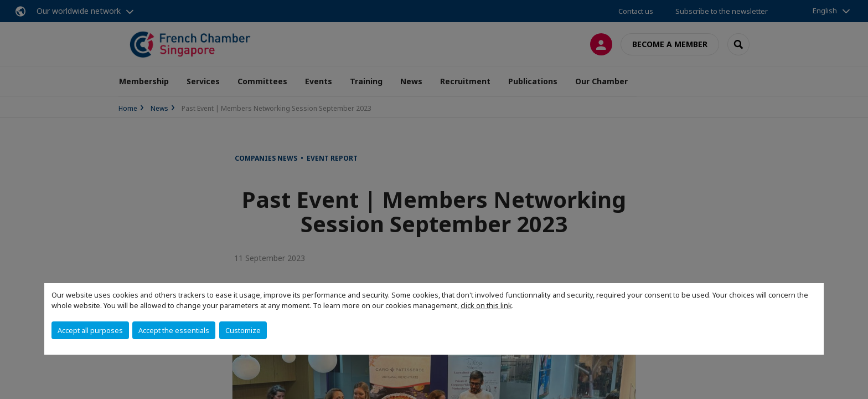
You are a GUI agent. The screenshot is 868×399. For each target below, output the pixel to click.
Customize (243, 330)
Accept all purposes (90, 330)
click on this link (486, 305)
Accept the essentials (174, 330)
